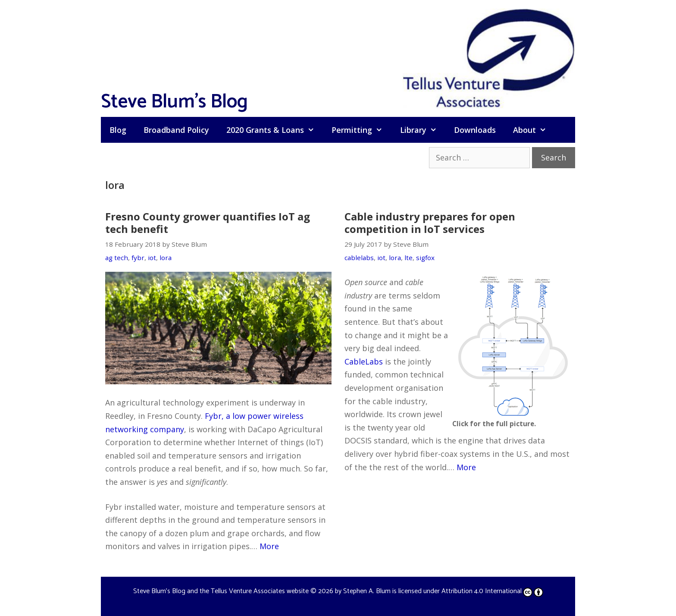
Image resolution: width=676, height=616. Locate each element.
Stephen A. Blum (367, 591)
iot (152, 258)
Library (423, 130)
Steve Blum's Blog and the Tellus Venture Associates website (221, 591)
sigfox (425, 258)
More (269, 546)
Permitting (361, 130)
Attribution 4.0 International (492, 591)
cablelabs (359, 258)
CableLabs (364, 361)
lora (166, 258)
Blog (118, 130)
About (534, 130)
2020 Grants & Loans (275, 130)
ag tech (117, 258)
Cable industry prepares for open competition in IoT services (430, 223)
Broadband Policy (176, 130)
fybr (138, 258)
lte (408, 258)
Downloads (475, 130)
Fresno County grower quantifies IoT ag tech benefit (208, 223)
